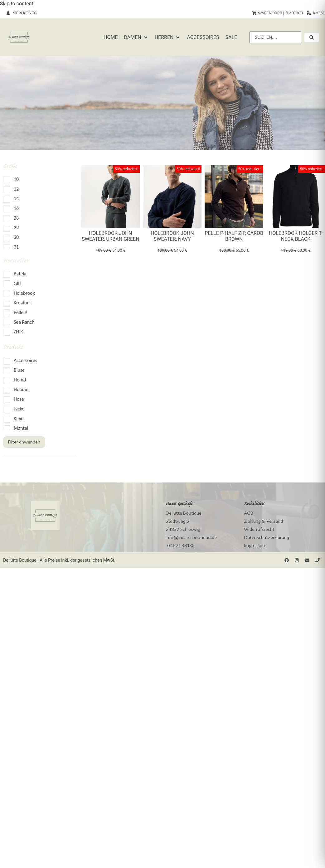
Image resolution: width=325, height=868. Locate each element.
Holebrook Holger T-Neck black (296, 236)
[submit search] (312, 37)
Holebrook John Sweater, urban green (110, 236)
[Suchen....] (275, 37)
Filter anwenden (24, 442)
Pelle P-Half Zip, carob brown (234, 236)
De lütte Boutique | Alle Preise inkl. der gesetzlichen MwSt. (59, 560)
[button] (136, 37)
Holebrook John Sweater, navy (172, 236)
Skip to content (17, 4)
